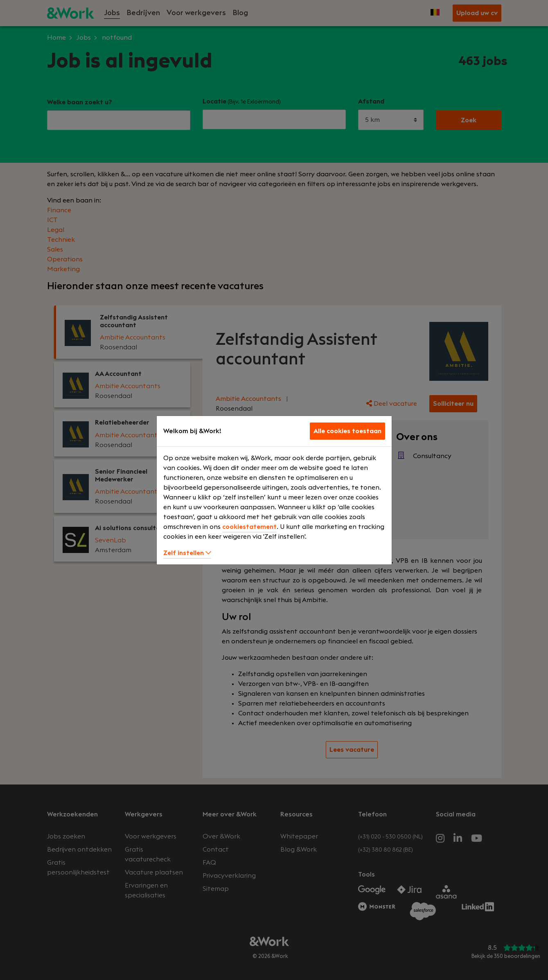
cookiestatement (249, 527)
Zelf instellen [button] (187, 553)
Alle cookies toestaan (347, 431)
